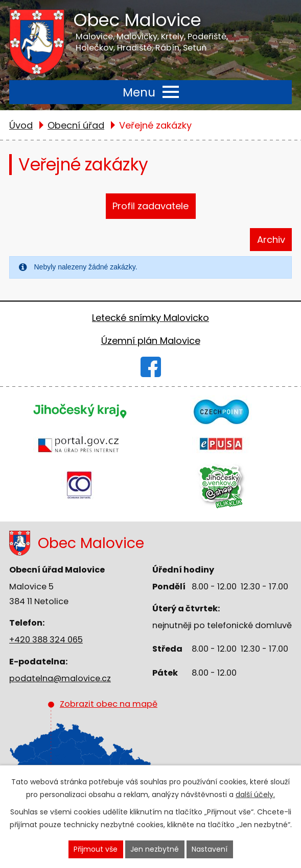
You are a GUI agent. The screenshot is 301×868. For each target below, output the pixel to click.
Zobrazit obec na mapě (102, 746)
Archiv (271, 240)
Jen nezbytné (155, 849)
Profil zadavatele (151, 206)
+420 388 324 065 (46, 640)
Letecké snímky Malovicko (151, 318)
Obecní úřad (76, 125)
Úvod (21, 125)
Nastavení (210, 849)
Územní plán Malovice (151, 341)
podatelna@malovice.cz (60, 678)
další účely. (255, 795)
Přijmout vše (96, 849)
